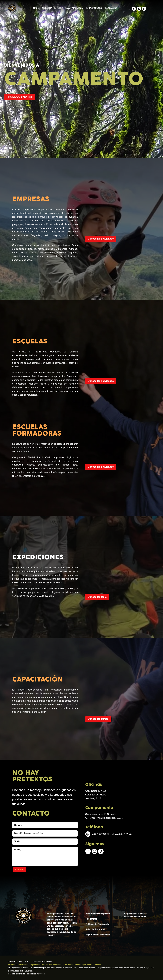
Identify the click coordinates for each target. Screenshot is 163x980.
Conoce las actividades (101, 239)
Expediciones (94, 8)
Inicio (36, 8)
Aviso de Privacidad (95, 930)
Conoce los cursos (98, 719)
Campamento (73, 8)
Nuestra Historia (52, 8)
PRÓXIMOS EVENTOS (20, 97)
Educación (112, 8)
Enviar (19, 870)
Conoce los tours (97, 597)
